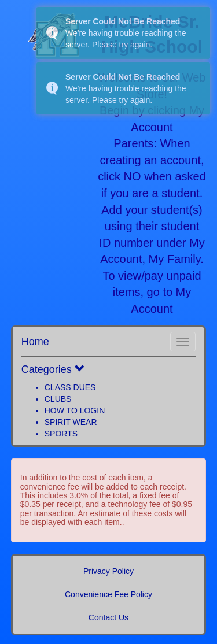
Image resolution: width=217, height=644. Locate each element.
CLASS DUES (70, 387)
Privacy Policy (108, 571)
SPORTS (61, 434)
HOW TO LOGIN (75, 410)
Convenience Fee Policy (108, 594)
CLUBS (58, 399)
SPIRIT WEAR (71, 422)
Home (35, 342)
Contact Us (108, 617)
